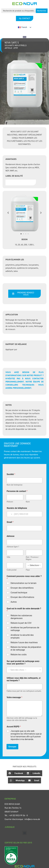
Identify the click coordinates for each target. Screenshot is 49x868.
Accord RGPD (14, 727)
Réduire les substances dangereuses (21, 617)
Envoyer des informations (22, 597)
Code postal (12, 570)
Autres (14, 602)
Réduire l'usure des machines (24, 642)
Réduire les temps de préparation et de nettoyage (26, 648)
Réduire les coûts (19, 655)
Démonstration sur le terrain (24, 583)
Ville (8, 557)
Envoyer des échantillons (22, 588)
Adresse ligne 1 (13, 547)
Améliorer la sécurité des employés (22, 636)
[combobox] (24, 670)
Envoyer (12, 747)
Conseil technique (19, 593)
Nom (28, 502)
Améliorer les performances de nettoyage (25, 629)
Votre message (14, 697)
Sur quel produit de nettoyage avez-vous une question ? (23, 662)
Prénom (10, 502)
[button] (24, 37)
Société (11, 474)
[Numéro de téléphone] (24, 514)
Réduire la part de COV (21, 623)
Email (10, 522)
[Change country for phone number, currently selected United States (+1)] (10, 514)
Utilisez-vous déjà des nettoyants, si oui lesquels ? (24, 679)
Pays (28, 570)
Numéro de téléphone (17, 508)
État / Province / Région (32, 558)
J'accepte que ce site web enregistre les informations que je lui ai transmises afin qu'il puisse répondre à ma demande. (26, 735)
